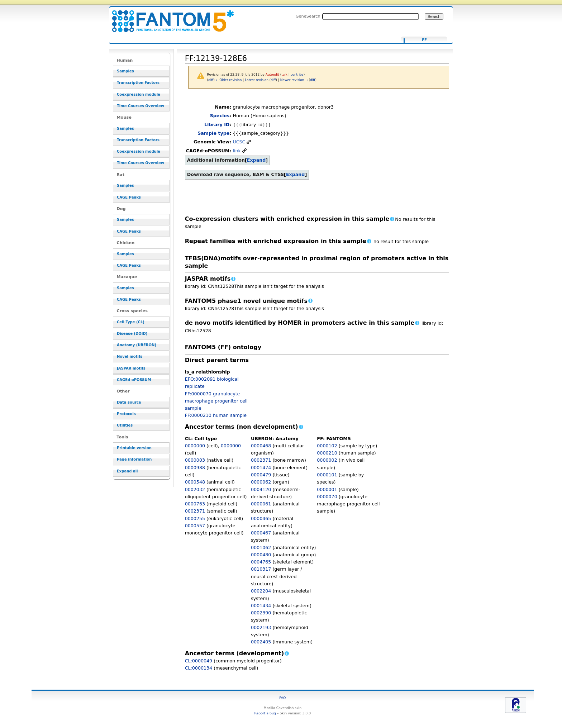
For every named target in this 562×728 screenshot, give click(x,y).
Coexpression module (139, 94)
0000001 (327, 489)
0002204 (261, 591)
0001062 (261, 548)
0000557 (195, 526)
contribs (297, 75)
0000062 (261, 482)
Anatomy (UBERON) (137, 345)
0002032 (195, 489)
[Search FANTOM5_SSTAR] (371, 16)
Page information (134, 459)
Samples (125, 71)
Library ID (217, 125)
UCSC (239, 142)
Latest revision (257, 80)
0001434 (261, 606)
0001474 (261, 468)
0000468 (261, 446)
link (237, 151)
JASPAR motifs (131, 368)
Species (220, 116)
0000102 (327, 446)
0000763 (195, 504)
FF (424, 40)
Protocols (126, 414)
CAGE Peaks (129, 197)
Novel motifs (130, 356)
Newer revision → (294, 80)
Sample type (213, 133)
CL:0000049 (199, 661)
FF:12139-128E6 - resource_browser (168, 17)
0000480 (261, 555)
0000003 (195, 460)
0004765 (261, 562)
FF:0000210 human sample (216, 415)
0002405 (261, 642)
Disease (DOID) (132, 334)
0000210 (327, 453)
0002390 (261, 613)
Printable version (134, 448)
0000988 (195, 468)
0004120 (261, 489)
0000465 (261, 518)
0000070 (327, 497)
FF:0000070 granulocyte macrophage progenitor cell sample (216, 401)
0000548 (195, 482)
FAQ (282, 698)
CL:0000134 (199, 668)
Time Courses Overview (140, 106)
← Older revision (229, 80)
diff (211, 80)
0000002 (327, 460)
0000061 (261, 504)
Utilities (125, 425)
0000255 (195, 518)
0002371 (195, 511)
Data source (129, 402)
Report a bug (265, 713)
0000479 (261, 475)
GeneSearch (308, 16)
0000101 (327, 475)
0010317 (261, 569)
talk (284, 75)
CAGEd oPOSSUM (134, 380)
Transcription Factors (138, 83)
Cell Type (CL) (131, 322)
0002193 (261, 627)
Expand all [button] (127, 471)
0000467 (261, 533)
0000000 (195, 446)
